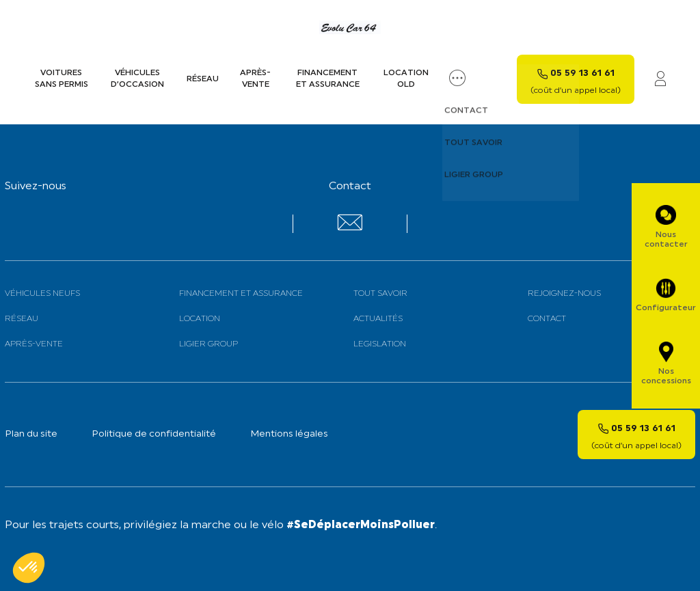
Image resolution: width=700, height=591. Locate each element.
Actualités (378, 319)
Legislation (380, 344)
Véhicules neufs (42, 294)
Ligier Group (208, 344)
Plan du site (31, 434)
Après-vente (255, 79)
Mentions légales (289, 434)
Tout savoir (380, 294)
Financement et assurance (328, 79)
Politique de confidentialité (154, 434)
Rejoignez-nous (564, 294)
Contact (547, 319)
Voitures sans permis (62, 79)
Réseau (203, 79)
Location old (406, 79)
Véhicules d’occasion (137, 79)
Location (200, 319)
